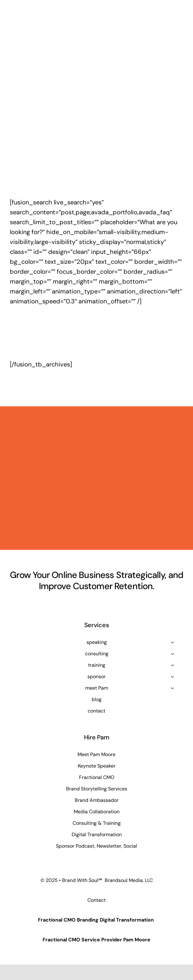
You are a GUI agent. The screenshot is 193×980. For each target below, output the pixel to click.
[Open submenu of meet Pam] (172, 688)
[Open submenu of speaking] (172, 642)
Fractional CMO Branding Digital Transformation (96, 920)
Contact (96, 900)
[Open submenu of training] (172, 665)
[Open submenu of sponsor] (172, 677)
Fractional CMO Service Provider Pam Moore (96, 940)
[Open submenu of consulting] (172, 654)
